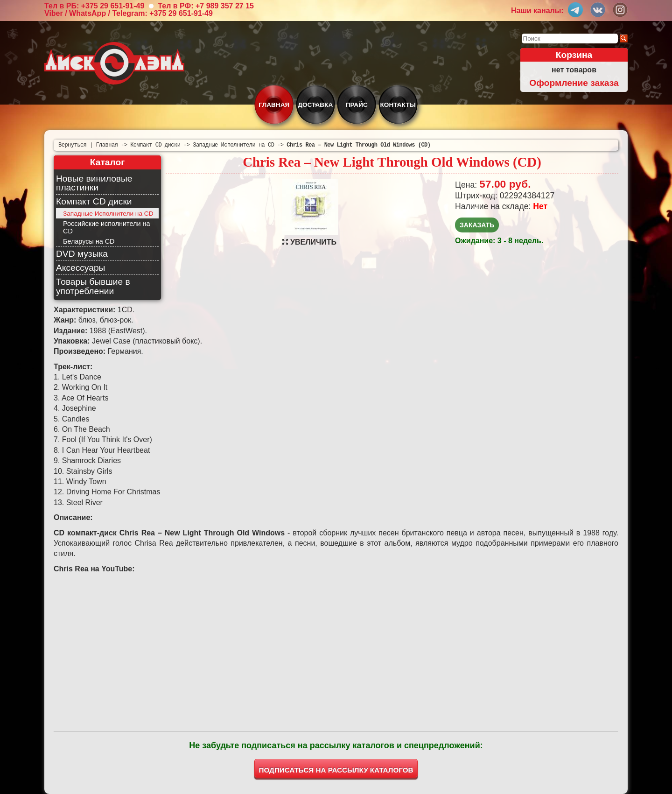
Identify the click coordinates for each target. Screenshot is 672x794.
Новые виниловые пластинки (94, 183)
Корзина (574, 55)
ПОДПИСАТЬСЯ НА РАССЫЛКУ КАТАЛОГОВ (336, 770)
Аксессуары (80, 268)
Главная (274, 105)
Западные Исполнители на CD (108, 214)
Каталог (107, 162)
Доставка (315, 105)
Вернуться (72, 145)
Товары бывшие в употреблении (93, 286)
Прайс (357, 105)
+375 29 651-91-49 (113, 6)
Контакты (398, 105)
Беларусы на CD (89, 241)
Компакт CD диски (94, 201)
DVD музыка (82, 254)
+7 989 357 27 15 (225, 6)
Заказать (477, 225)
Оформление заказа (574, 83)
